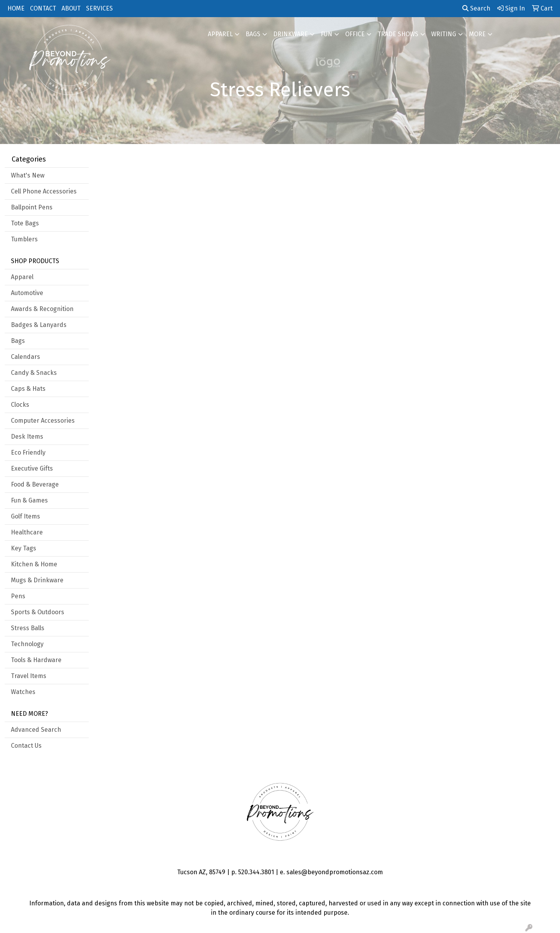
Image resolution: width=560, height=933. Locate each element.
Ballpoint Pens (32, 207)
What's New (28, 175)
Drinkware (291, 34)
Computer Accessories (43, 421)
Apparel (220, 34)
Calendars (25, 357)
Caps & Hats (28, 389)
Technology (27, 644)
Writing (444, 34)
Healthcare (27, 532)
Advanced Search (36, 730)
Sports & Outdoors (38, 612)
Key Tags (24, 548)
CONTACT (43, 8)
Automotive (27, 293)
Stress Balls (28, 628)
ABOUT (71, 8)
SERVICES (99, 8)
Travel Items (29, 676)
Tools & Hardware (36, 660)
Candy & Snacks (34, 373)
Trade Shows (398, 34)
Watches (23, 692)
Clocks (20, 405)
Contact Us (26, 746)
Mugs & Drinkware (37, 580)
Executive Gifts (32, 468)
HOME (16, 8)
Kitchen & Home (34, 564)
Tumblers (24, 239)
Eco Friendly (28, 452)
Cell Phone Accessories (44, 191)
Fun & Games (29, 500)
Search (476, 8)
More (477, 34)
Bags (253, 34)
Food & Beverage (35, 484)
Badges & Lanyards (39, 325)
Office (355, 34)
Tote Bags (25, 223)
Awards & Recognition (42, 309)
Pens (18, 596)
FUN (327, 34)
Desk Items (27, 437)
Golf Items (25, 516)
